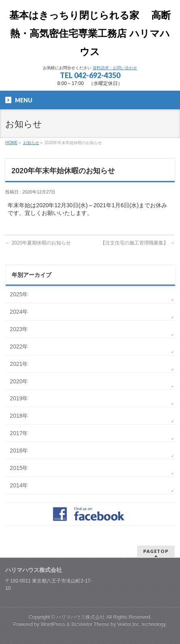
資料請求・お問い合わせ (115, 68)
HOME (11, 143)
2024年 (19, 312)
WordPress (53, 624)
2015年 (19, 468)
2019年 (19, 398)
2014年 (19, 485)
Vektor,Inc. (129, 624)
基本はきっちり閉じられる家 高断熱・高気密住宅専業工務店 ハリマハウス (90, 33)
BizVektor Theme (90, 624)
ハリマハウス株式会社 (80, 617)
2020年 (19, 381)
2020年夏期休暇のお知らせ (38, 243)
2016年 (19, 451)
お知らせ (31, 143)
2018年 (19, 416)
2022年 (19, 346)
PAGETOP (156, 551)
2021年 (19, 364)
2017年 (19, 433)
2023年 (19, 329)
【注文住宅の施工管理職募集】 (137, 243)
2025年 (19, 294)
